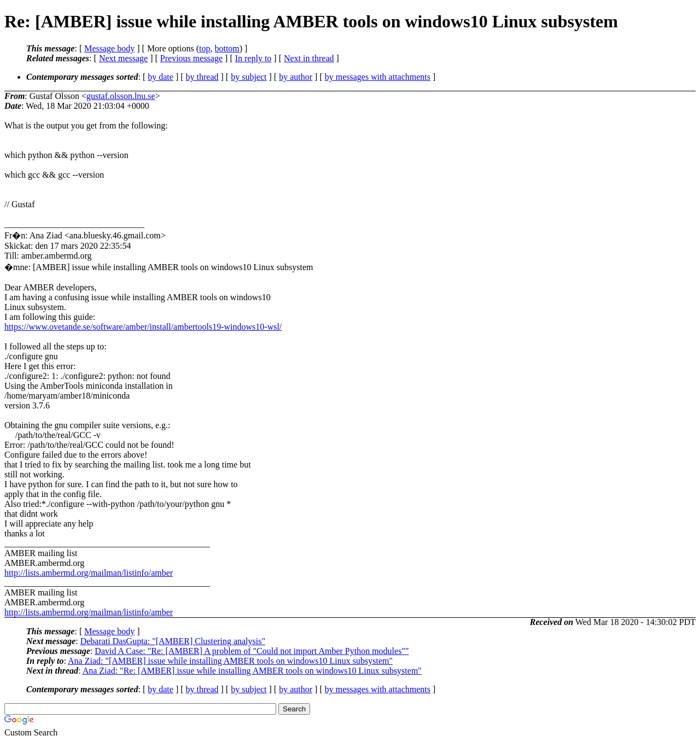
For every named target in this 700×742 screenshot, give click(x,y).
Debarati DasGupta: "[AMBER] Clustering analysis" (173, 641)
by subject (249, 77)
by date (161, 77)
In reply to (253, 58)
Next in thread (309, 58)
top (205, 48)
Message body (109, 48)
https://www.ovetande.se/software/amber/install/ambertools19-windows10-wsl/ (143, 327)
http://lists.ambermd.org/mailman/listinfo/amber (89, 573)
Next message (123, 58)
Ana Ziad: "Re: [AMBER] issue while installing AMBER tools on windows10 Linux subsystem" (252, 671)
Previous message (191, 58)
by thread (202, 77)
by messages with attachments (378, 77)
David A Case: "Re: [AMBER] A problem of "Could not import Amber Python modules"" (252, 651)
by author (296, 77)
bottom (227, 48)
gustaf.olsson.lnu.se (121, 96)
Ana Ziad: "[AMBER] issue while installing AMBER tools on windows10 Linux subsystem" (230, 661)
